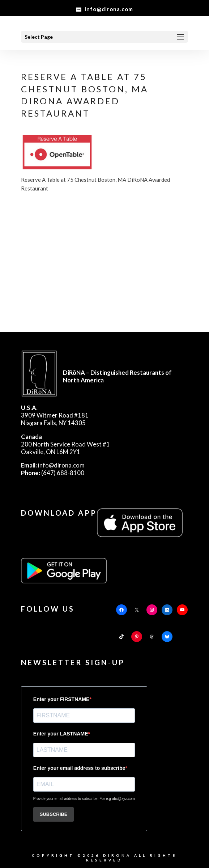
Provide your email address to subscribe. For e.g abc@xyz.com (84, 799)
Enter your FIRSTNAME (61, 699)
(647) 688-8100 (53, 473)
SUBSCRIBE (54, 814)
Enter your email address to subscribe (79, 768)
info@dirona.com (53, 465)
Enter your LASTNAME (61, 734)
